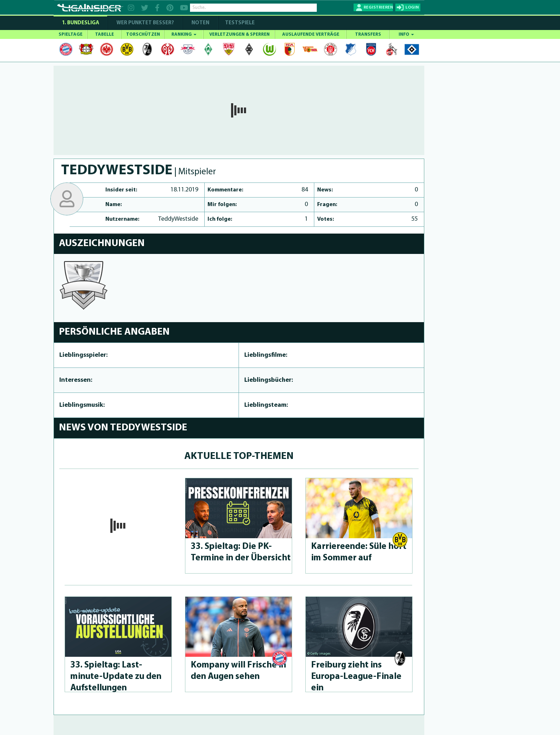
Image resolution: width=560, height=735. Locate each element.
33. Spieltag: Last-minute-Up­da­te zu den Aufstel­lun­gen (116, 677)
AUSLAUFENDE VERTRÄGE (311, 34)
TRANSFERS (368, 34)
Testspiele (239, 23)
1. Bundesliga (81, 23)
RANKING (184, 34)
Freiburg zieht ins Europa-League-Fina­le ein (356, 677)
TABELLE (104, 34)
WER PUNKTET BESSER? (145, 23)
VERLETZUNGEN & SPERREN (239, 34)
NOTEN (200, 23)
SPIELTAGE (71, 34)
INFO (406, 34)
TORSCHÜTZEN (143, 34)
